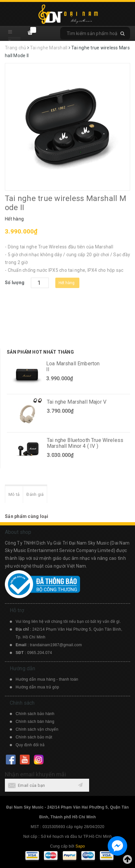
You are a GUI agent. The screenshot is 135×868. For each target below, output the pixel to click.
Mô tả (14, 494)
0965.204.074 (40, 653)
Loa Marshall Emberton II (73, 366)
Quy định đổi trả (30, 745)
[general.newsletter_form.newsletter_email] (47, 785)
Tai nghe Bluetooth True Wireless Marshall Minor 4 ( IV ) (85, 443)
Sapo (80, 846)
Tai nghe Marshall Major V (77, 402)
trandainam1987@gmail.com (56, 645)
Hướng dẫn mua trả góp (37, 687)
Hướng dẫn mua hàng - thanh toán (47, 679)
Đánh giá (35, 494)
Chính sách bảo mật (34, 737)
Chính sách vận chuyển (37, 729)
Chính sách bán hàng (35, 722)
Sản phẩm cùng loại (27, 516)
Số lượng (15, 283)
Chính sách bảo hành (35, 714)
